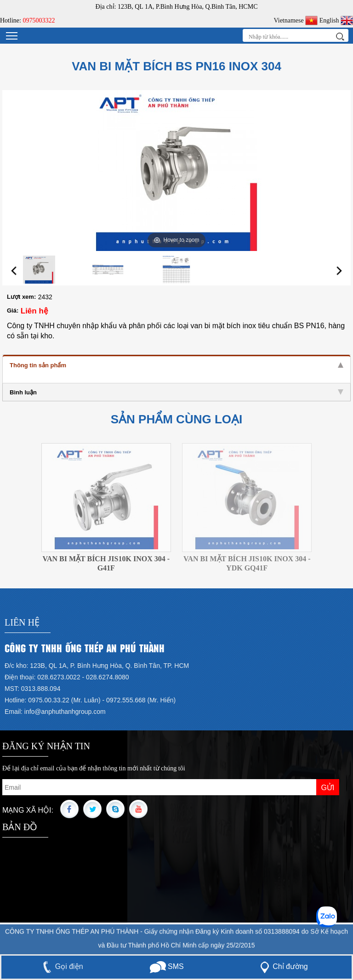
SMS (167, 966)
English (336, 20)
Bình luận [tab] (176, 392)
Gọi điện (61, 966)
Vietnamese (296, 20)
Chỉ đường (282, 966)
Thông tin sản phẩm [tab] (176, 365)
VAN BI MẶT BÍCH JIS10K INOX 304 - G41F (106, 563)
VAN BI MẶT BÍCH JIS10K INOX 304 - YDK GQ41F (247, 563)
